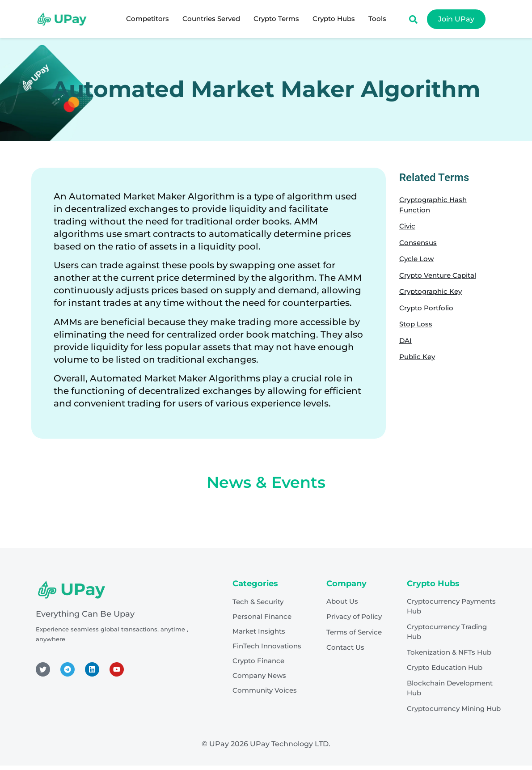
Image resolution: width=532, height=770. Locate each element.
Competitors (148, 19)
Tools (377, 19)
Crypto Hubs (334, 19)
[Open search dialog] (413, 21)
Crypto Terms (276, 19)
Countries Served (211, 19)
